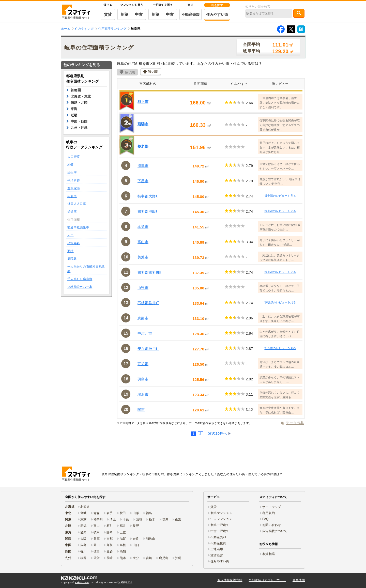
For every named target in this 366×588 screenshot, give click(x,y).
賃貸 (108, 14)
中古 (139, 14)
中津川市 (145, 333)
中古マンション (221, 519)
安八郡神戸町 (148, 349)
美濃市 (143, 257)
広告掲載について (275, 531)
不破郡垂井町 (148, 303)
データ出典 (295, 423)
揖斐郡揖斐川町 (150, 272)
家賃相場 (269, 554)
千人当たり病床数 (80, 279)
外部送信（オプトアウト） (268, 580)
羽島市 (143, 379)
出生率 (72, 173)
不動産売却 (190, 14)
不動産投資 (218, 543)
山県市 (143, 288)
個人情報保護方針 (230, 580)
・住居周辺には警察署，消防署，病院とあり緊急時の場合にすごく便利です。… (280, 103)
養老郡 (143, 146)
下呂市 (143, 181)
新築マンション (221, 513)
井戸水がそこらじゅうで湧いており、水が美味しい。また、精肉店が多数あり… (280, 147)
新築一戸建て (220, 525)
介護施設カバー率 (80, 287)
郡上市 (143, 102)
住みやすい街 (217, 14)
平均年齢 (74, 243)
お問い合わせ (272, 525)
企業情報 (299, 580)
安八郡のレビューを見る (280, 348)
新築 (125, 14)
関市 (141, 410)
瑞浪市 (143, 394)
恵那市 (143, 318)
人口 (71, 235)
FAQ (265, 519)
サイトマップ (272, 507)
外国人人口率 (77, 204)
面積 (71, 251)
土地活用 (217, 549)
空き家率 (74, 188)
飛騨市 (143, 124)
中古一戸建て (220, 531)
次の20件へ (218, 434)
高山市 (143, 242)
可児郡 (143, 364)
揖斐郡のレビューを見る (280, 196)
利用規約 (269, 513)
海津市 (143, 166)
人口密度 (74, 157)
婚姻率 (72, 212)
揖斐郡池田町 (148, 211)
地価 (71, 165)
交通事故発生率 (78, 227)
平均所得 (74, 180)
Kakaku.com (82, 582)
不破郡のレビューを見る (280, 302)
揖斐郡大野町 (148, 196)
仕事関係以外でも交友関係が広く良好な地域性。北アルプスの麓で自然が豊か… (280, 125)
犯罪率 (72, 196)
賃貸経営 (217, 555)
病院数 (72, 259)
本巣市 (143, 227)
